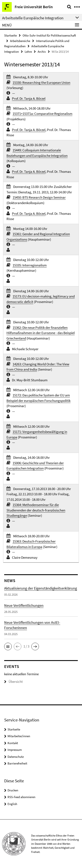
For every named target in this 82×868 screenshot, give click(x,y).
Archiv (42, 52)
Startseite (10, 35)
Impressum (15, 750)
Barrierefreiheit (17, 763)
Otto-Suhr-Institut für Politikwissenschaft (49, 35)
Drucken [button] (13, 790)
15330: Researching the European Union (41, 83)
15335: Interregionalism (30, 265)
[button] (8, 646)
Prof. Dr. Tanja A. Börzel (29, 98)
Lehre (28, 52)
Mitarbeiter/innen (19, 736)
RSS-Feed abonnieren (21, 797)
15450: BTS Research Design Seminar (39, 197)
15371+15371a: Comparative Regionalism (42, 114)
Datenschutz (16, 757)
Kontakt (13, 743)
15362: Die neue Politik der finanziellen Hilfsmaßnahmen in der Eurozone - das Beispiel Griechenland (41, 333)
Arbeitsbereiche (20, 41)
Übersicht (13, 682)
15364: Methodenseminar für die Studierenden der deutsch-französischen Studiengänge (36, 510)
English (12, 804)
